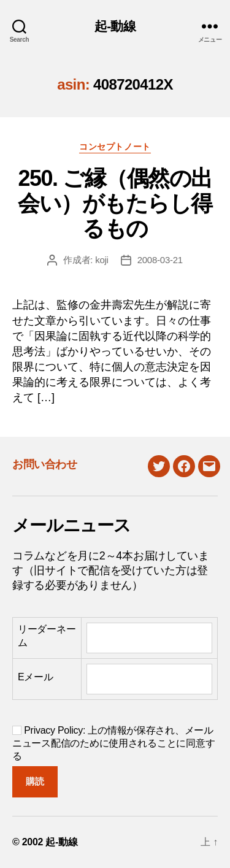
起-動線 (115, 26)
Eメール (36, 677)
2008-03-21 (160, 260)
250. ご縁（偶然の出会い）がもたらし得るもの (115, 203)
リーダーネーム (47, 636)
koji (102, 260)
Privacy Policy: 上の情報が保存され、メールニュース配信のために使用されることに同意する (113, 743)
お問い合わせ (44, 464)
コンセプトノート (115, 147)
